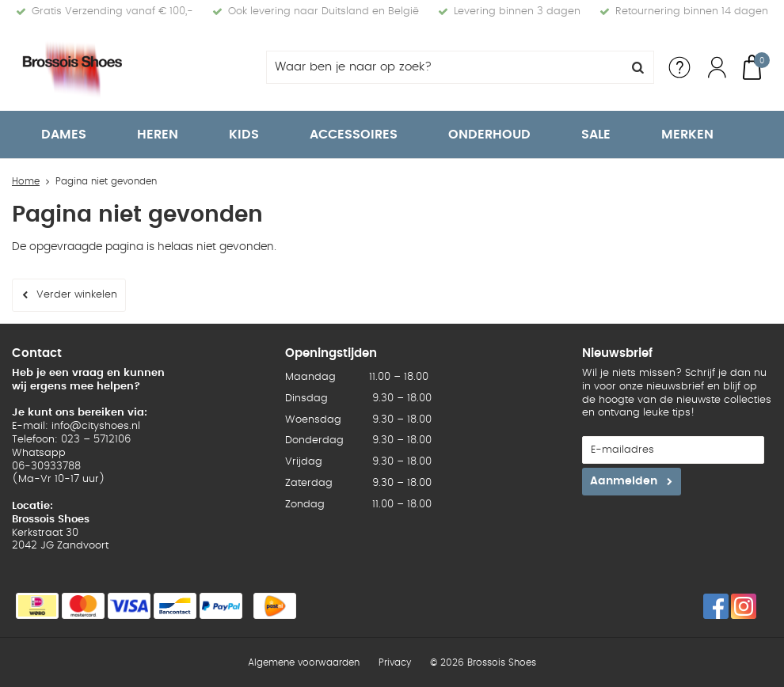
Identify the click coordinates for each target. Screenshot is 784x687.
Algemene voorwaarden (304, 662)
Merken (687, 135)
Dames (64, 135)
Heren (158, 135)
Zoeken (637, 67)
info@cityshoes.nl (96, 426)
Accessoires (354, 135)
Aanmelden (624, 481)
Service (679, 67)
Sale (596, 135)
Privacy (395, 662)
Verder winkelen (77, 295)
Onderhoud (489, 135)
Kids (244, 135)
